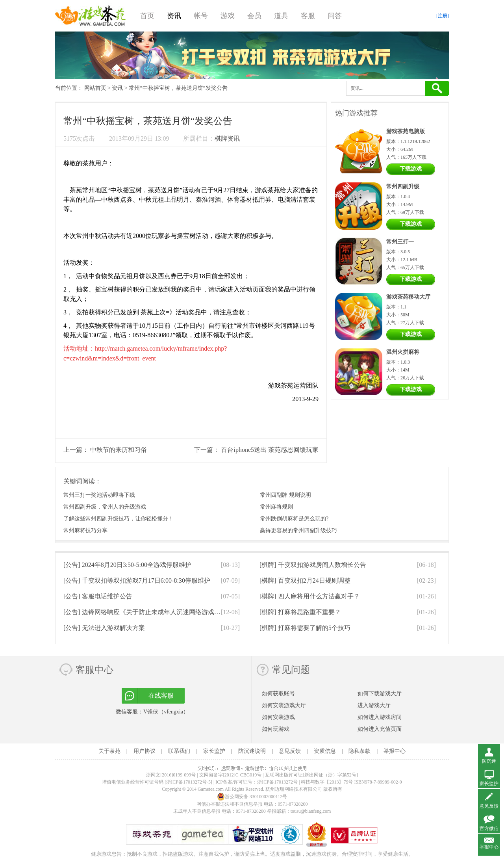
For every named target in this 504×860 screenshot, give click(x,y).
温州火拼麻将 (403, 352)
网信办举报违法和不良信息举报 (230, 804)
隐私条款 (359, 751)
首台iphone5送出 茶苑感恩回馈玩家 (270, 450)
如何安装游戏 (278, 717)
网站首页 (95, 88)
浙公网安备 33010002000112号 (252, 797)
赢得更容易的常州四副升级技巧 (298, 530)
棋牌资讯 (227, 138)
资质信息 (325, 751)
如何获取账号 (278, 694)
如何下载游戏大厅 (380, 694)
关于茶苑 (109, 751)
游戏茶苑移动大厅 (408, 297)
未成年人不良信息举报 (197, 811)
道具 (281, 16)
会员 (254, 16)
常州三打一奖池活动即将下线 (99, 495)
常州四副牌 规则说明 (285, 495)
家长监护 (214, 751)
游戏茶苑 (91, 16)
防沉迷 (489, 761)
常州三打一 (400, 242)
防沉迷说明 (252, 751)
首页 (147, 16)
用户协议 (145, 751)
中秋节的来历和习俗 (119, 450)
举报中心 (395, 751)
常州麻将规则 (276, 507)
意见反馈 (290, 751)
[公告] (127, 565)
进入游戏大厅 (374, 705)
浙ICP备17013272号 (277, 782)
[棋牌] (313, 565)
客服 (308, 16)
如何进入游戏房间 (380, 717)
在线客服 (161, 696)
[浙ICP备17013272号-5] (188, 782)
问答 (335, 16)
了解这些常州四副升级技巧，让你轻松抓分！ (119, 519)
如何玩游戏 (276, 729)
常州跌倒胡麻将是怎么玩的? (294, 519)
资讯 (174, 16)
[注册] (443, 16)
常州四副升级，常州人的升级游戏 (105, 507)
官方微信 (489, 828)
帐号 (201, 16)
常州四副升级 (403, 187)
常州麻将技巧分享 (85, 530)
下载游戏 (411, 169)
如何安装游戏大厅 (284, 705)
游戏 (228, 16)
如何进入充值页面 (380, 729)
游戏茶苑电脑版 (406, 131)
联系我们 (179, 751)
